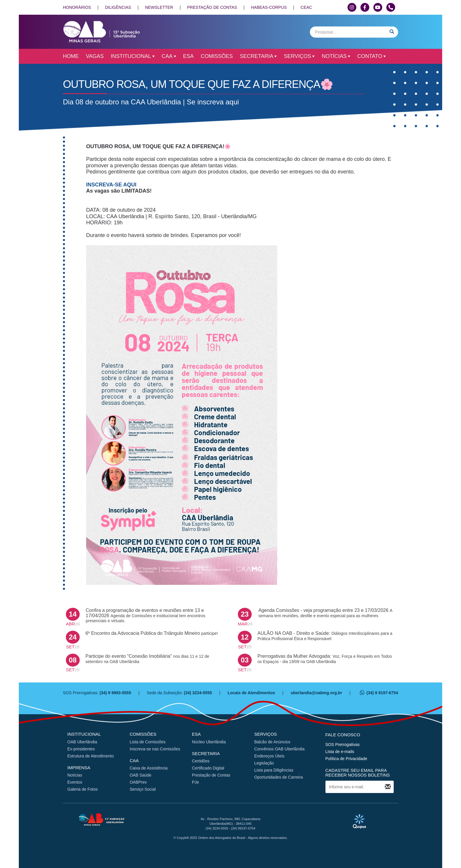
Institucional (133, 56)
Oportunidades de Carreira (279, 777)
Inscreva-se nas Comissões (155, 749)
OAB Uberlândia (82, 742)
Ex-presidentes (81, 749)
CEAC (307, 7)
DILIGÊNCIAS (118, 7)
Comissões (217, 56)
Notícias (336, 56)
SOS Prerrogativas (343, 745)
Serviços (299, 56)
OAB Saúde (141, 775)
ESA (188, 56)
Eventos (75, 782)
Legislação (264, 763)
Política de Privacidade (346, 759)
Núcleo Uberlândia (209, 742)
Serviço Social (143, 789)
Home (71, 56)
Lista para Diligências (274, 770)
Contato (371, 56)
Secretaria (258, 56)
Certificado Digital (208, 768)
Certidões (201, 761)
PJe (196, 782)
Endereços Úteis (269, 756)
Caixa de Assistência (149, 768)
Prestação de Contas (211, 775)
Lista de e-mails (340, 752)
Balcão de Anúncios (272, 742)
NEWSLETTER (159, 7)
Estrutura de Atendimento (91, 756)
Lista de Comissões (148, 742)
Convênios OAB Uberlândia (279, 749)
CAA (169, 56)
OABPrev (138, 782)
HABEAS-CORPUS (269, 7)
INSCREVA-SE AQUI (111, 185)
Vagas (95, 56)
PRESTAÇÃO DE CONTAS (212, 7)
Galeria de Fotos (83, 789)
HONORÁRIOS (77, 7)
